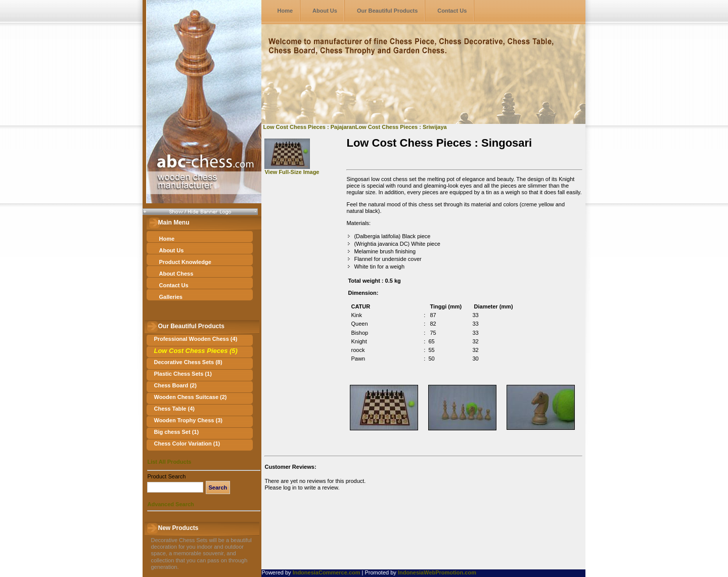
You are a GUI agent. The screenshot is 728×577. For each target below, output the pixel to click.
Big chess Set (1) (176, 432)
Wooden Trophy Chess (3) (188, 420)
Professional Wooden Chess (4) (195, 339)
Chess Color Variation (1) (187, 443)
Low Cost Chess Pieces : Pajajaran (309, 127)
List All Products (169, 462)
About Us (325, 11)
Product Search (166, 476)
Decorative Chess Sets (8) (188, 362)
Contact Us (452, 11)
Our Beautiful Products (387, 11)
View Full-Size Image (292, 169)
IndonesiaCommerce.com (327, 572)
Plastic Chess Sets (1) (183, 374)
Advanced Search (170, 504)
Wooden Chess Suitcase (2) (190, 397)
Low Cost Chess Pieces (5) (195, 351)
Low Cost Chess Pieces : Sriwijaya (401, 127)
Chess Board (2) (175, 385)
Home (285, 11)
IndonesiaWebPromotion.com (437, 572)
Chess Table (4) (174, 409)
